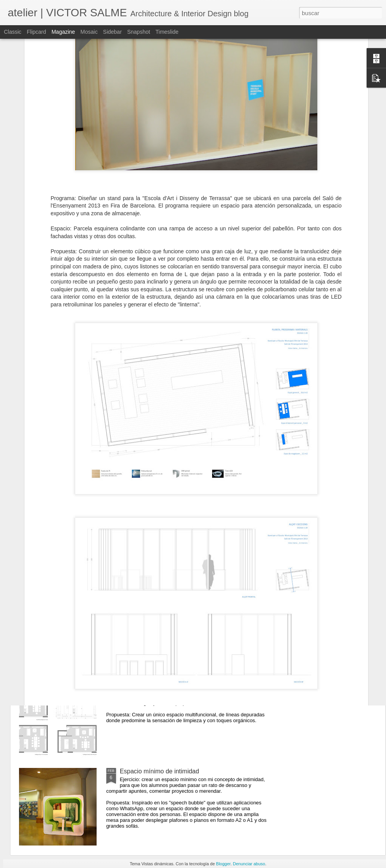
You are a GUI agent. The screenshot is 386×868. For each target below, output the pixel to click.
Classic (13, 32)
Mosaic (89, 32)
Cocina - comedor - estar (154, 683)
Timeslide (167, 32)
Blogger (223, 864)
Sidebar (113, 32)
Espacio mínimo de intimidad (160, 771)
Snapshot (139, 32)
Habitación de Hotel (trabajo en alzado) (174, 595)
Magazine (63, 32)
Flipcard (36, 32)
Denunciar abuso (249, 864)
